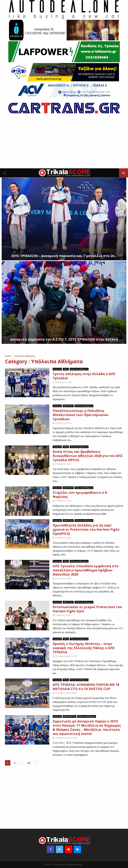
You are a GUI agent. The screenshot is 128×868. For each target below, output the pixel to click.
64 (29, 763)
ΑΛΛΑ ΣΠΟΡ (68, 406)
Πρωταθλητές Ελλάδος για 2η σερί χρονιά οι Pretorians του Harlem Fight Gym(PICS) (86, 529)
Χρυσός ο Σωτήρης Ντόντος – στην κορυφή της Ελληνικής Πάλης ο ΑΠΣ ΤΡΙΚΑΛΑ (84, 648)
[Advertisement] (64, 143)
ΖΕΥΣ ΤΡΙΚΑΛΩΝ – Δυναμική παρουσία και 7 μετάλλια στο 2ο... (64, 256)
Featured (57, 369)
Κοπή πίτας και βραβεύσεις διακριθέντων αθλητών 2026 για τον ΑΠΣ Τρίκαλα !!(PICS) (88, 456)
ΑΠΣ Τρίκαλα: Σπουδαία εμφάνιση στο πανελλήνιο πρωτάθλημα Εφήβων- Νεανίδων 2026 (86, 570)
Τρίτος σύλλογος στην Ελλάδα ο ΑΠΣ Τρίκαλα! (84, 376)
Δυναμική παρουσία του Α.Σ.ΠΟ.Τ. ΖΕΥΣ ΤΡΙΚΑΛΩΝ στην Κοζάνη (64, 339)
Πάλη (66, 369)
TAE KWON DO (69, 716)
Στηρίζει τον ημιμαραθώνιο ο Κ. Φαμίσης (80, 495)
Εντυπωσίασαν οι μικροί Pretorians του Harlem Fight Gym (87, 609)
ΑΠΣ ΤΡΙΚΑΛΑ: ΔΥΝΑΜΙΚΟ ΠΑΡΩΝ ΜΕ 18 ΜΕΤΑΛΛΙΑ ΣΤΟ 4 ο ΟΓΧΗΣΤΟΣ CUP (86, 687)
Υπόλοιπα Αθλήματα (79, 369)
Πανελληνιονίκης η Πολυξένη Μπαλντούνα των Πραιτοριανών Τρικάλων (81, 415)
